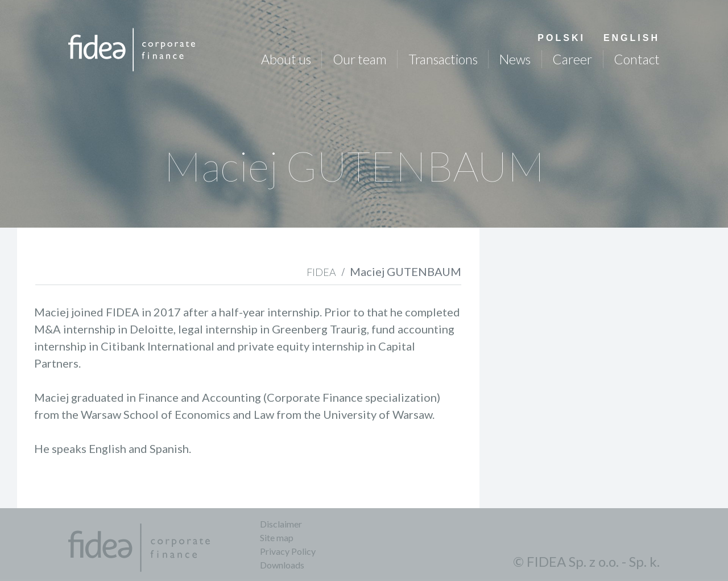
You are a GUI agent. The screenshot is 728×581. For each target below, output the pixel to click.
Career (572, 59)
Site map (277, 537)
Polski (561, 38)
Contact (637, 59)
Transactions (443, 59)
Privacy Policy (288, 551)
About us (286, 59)
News (515, 59)
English (632, 38)
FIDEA (321, 272)
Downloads (282, 565)
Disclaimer (281, 524)
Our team (360, 59)
